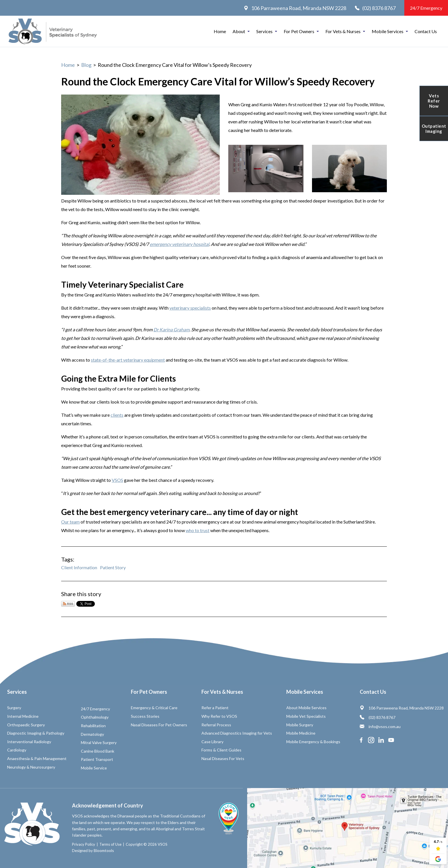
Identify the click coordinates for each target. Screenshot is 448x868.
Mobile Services (388, 31)
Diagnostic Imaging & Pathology (36, 733)
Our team (70, 522)
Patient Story (113, 567)
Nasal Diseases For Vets (223, 758)
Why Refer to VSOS (219, 716)
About (239, 31)
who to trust (198, 530)
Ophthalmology (95, 717)
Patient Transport (97, 759)
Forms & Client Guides (221, 750)
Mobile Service (94, 768)
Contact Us (426, 31)
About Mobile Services (306, 708)
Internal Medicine (23, 716)
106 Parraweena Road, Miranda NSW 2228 (295, 8)
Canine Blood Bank (98, 751)
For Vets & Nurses (343, 31)
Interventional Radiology (29, 742)
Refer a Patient (215, 708)
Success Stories (145, 716)
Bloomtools (104, 850)
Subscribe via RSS (68, 604)
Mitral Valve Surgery (99, 742)
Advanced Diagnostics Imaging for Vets (237, 733)
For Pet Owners (299, 31)
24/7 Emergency (426, 8)
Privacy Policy (84, 844)
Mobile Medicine (301, 733)
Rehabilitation (93, 726)
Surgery (14, 708)
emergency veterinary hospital (179, 244)
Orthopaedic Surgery (26, 725)
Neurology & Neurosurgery (31, 767)
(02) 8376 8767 (375, 8)
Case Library (212, 742)
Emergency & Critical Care (154, 708)
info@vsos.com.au (380, 726)
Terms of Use (110, 844)
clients (117, 415)
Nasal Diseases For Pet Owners (159, 725)
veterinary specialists (190, 308)
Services (264, 31)
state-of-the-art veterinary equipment (128, 360)
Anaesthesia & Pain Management (37, 758)
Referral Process (216, 725)
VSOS (117, 480)
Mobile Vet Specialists (306, 716)
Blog (86, 65)
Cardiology (17, 750)
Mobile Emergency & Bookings (313, 742)
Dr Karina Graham (171, 329)
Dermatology (92, 734)
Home (220, 31)
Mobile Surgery (300, 725)
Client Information (79, 567)
